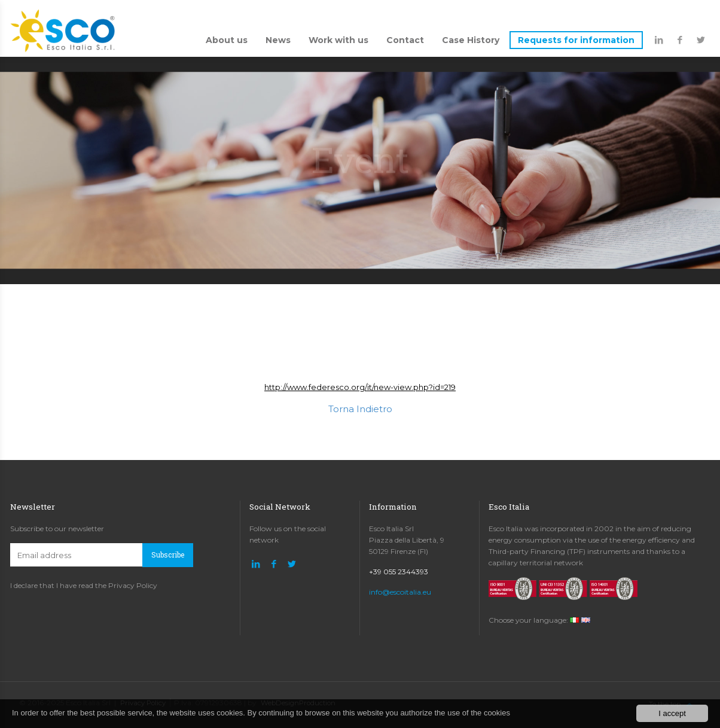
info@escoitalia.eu (400, 592)
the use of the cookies (472, 713)
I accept (672, 713)
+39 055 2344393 (399, 572)
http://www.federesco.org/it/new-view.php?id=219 (360, 387)
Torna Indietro (360, 409)
